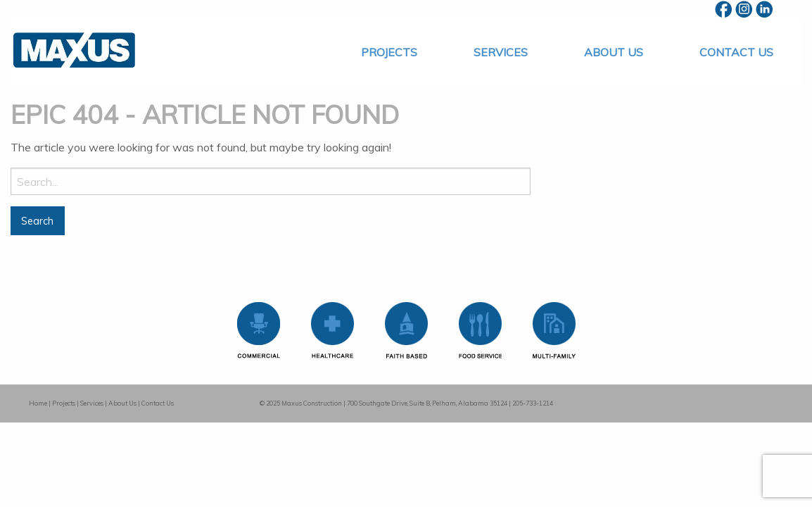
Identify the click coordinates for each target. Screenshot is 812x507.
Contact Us (736, 52)
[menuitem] (389, 52)
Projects (389, 52)
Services (501, 52)
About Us (614, 52)
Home (38, 403)
